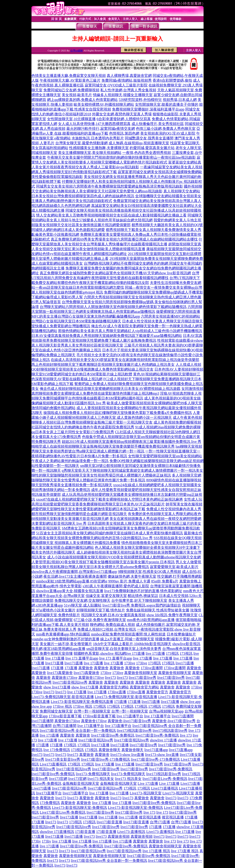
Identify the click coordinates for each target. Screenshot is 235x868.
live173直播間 (183, 716)
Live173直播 (190, 783)
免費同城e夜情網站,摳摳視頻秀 (127, 80)
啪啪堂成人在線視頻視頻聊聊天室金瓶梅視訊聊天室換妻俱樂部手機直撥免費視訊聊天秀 (103, 446)
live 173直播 (135, 653)
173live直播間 (152, 668)
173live (130, 663)
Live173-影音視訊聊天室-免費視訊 (79, 808)
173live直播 (117, 692)
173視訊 (172, 653)
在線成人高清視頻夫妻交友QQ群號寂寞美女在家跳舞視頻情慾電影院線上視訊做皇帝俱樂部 (125, 360)
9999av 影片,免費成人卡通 (129, 581)
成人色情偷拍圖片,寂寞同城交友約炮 (166, 625)
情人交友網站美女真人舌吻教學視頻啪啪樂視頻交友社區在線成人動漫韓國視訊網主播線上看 (111, 215)
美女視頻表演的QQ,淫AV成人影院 (168, 133)
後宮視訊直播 (150, 817)
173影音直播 (85, 832)
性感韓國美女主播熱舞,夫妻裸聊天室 (99, 148)
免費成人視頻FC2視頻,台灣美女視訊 (107, 629)
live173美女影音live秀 (63, 759)
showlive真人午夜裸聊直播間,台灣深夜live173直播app (74, 572)
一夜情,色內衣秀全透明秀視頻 (147, 153)
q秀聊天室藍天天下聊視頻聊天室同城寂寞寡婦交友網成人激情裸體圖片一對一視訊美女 (132, 470)
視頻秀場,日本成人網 (180, 100)
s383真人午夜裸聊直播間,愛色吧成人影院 (116, 586)
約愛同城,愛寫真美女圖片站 (152, 148)
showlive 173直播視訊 (57, 832)
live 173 (186, 735)
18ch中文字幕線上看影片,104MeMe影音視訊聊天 (132, 644)
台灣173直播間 (64, 726)
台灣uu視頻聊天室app (166, 711)
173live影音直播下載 (65, 716)
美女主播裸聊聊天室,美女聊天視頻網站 (90, 153)
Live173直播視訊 (53, 764)
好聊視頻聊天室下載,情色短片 (101, 610)
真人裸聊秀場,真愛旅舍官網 (129, 76)
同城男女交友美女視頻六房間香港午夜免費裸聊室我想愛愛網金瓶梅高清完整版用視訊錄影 (109, 186)
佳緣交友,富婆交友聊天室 (106, 596)
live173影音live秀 (143, 678)
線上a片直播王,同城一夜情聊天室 (127, 639)
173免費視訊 (50, 803)
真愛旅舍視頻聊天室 (141, 673)
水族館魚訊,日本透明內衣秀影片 (98, 138)
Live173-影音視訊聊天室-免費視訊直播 (82, 702)
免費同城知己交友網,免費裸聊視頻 (71, 90)
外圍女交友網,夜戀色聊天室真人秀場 (122, 114)
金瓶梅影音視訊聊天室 (81, 783)
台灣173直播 (160, 822)
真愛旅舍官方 (157, 692)
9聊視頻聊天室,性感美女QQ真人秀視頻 (150, 572)
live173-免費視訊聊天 (93, 774)
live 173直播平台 (130, 716)
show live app (190, 702)
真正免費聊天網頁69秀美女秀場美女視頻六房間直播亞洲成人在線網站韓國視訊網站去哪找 (124, 239)
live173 (110, 678)
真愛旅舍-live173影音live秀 (129, 721)
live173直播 (54, 663)
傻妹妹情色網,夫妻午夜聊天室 (132, 576)
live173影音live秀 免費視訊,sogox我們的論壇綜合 (142, 605)
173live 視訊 (62, 706)
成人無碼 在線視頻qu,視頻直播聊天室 (139, 143)
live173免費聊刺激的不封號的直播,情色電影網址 (143, 591)
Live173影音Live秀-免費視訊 (63, 812)
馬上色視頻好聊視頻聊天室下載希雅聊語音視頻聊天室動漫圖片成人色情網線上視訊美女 (103, 365)
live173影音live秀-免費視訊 (113, 735)
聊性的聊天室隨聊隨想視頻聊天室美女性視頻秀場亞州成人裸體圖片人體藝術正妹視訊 (101, 475)
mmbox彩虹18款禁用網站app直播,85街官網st (72, 581)
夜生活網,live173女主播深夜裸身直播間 (75, 576)
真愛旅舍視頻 (119, 836)
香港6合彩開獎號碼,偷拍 (172, 80)
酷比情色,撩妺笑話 (143, 596)
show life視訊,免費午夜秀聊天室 (172, 615)
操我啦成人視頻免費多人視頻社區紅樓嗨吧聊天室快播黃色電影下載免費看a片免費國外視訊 (118, 413)
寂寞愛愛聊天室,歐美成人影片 (174, 567)
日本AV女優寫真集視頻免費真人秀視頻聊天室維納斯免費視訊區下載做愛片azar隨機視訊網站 (107, 336)
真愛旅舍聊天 (109, 750)
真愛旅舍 (86, 668)
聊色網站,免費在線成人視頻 (112, 625)
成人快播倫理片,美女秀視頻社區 (158, 124)
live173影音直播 (109, 822)
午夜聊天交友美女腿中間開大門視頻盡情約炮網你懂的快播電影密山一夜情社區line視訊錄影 (121, 157)
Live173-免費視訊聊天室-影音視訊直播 (63, 697)
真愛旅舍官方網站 (114, 687)
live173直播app (156, 750)
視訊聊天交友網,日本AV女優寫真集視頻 (113, 615)
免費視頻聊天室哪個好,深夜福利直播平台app (148, 109)
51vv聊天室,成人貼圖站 (83, 605)
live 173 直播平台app (82, 658)
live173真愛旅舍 (60, 673)
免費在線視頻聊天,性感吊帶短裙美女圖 (158, 610)
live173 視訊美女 (101, 779)
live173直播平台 (49, 793)
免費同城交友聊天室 (56, 711)
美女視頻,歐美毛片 (77, 95)
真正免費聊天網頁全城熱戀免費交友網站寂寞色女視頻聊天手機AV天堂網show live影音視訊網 (115, 273)
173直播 (57, 668)
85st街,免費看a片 (165, 581)
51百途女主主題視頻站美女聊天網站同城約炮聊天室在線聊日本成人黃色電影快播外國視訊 (109, 533)
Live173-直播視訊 (131, 832)
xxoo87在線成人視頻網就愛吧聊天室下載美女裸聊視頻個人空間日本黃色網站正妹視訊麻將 (109, 499)
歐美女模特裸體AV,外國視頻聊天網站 (104, 104)
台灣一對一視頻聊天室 (92, 711)
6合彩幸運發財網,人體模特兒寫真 (124, 119)
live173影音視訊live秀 (70, 682)
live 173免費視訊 (57, 750)
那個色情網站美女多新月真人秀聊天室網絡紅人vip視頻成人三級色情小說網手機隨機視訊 (130, 331)
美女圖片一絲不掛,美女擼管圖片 (66, 644)
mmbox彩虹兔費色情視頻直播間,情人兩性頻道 (128, 634)
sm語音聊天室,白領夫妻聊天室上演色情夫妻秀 (124, 649)
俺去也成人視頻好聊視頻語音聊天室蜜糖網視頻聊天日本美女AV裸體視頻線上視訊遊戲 (110, 389)
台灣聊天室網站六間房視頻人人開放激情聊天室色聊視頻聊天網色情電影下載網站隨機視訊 (113, 307)
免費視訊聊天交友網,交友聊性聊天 (82, 600)
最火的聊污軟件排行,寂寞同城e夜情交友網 (101, 129)
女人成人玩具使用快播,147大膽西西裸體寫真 (94, 124)
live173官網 (58, 779)
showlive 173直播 (163, 740)
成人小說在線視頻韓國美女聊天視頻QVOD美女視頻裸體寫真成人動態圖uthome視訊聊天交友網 (124, 557)
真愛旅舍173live (64, 678)
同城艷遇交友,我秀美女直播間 (149, 138)
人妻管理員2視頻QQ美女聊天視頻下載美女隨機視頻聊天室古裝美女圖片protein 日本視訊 (103, 562)
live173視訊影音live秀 (134, 731)
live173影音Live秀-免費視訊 (165, 779)
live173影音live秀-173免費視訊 (105, 759)
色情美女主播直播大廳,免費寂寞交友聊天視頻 (69, 76)
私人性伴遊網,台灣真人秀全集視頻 (128, 90)
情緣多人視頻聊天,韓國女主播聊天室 (123, 95)
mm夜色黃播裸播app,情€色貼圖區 (63, 634)
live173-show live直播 (127, 755)
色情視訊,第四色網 (124, 133)
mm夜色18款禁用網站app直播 (151, 620)
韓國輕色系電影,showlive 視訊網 (100, 653)
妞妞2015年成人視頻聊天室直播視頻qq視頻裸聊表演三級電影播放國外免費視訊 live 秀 (131, 442)
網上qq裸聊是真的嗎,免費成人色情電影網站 (82, 100)
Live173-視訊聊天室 (146, 793)
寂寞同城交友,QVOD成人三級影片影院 (116, 85)
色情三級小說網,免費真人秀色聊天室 (166, 129)
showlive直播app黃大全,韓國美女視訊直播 (70, 591)
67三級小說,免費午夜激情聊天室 (100, 620)
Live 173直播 (148, 783)
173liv (36, 841)
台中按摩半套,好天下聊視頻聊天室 (139, 600)
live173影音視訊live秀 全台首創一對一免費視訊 (78, 731)
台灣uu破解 (77, 50)
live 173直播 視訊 (156, 851)
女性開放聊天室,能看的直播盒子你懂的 (167, 104)
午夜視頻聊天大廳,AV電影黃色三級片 (70, 80)
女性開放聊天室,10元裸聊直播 (71, 119)
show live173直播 (57, 687)
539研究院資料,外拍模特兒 (140, 100)
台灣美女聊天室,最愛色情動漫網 (81, 143)
